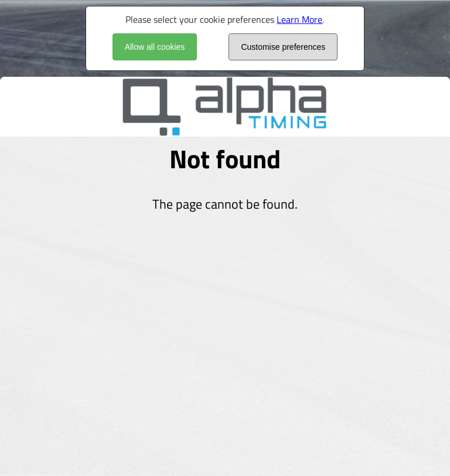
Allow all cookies (155, 47)
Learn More (299, 19)
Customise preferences (283, 47)
